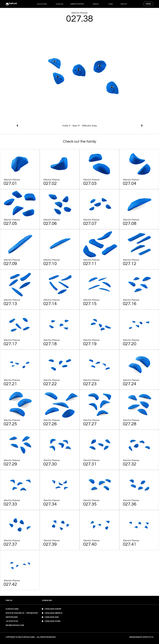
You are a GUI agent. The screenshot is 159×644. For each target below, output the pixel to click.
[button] (47, 600)
